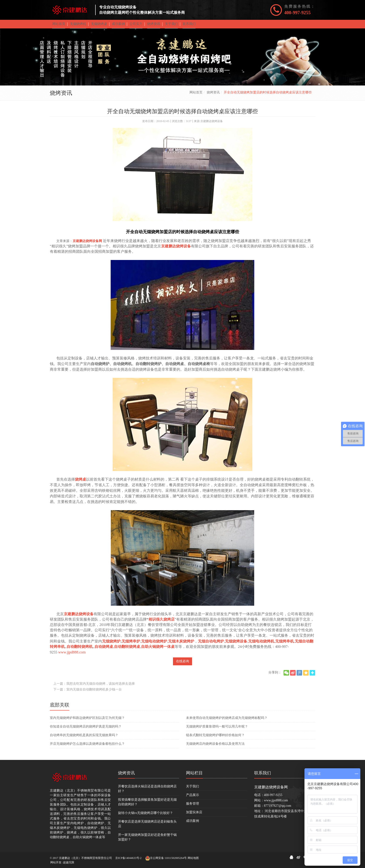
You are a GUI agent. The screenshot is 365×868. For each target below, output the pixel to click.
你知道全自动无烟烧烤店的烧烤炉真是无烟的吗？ (86, 730)
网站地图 (193, 858)
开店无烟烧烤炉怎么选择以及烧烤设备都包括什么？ (87, 747)
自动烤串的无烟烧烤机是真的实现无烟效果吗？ (84, 738)
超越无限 (69, 862)
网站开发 (56, 862)
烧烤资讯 (213, 96)
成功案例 (193, 824)
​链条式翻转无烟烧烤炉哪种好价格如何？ (215, 738)
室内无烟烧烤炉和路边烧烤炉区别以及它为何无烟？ (87, 721)
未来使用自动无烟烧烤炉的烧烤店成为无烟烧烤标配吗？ (227, 721)
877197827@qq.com (278, 809)
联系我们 (263, 776)
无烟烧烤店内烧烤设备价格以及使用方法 (215, 747)
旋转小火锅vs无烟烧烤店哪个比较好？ (145, 816)
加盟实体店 (194, 815)
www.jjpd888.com (72, 655)
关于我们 (193, 790)
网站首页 (196, 96)
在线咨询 (182, 665)
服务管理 (193, 807)
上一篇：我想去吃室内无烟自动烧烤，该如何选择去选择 (94, 687)
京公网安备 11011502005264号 (166, 858)
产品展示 (193, 798)
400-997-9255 (297, 13)
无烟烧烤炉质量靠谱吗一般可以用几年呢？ (217, 730)
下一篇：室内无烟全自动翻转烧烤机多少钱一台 (88, 693)
